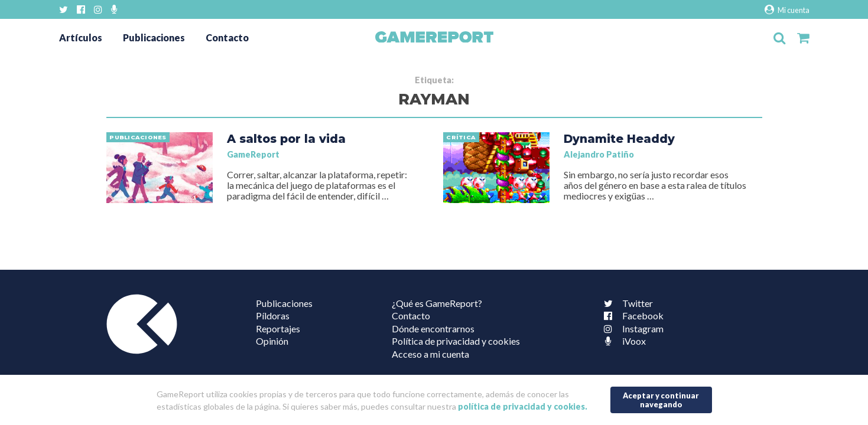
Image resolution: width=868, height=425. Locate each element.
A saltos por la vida (286, 139)
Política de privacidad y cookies (456, 341)
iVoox (622, 341)
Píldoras (273, 316)
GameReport (253, 154)
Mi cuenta (787, 10)
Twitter (626, 303)
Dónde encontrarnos (433, 328)
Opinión (272, 341)
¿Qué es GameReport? (437, 303)
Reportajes (278, 328)
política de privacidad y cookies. (523, 406)
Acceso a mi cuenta (430, 354)
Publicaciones (154, 37)
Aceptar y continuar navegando (661, 400)
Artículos (81, 37)
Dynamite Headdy (619, 139)
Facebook (631, 316)
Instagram (631, 328)
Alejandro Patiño (599, 154)
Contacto (227, 37)
